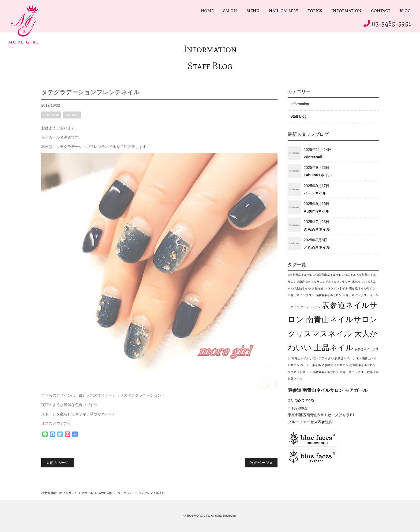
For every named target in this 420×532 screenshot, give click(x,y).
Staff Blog (210, 66)
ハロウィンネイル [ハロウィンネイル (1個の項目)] (336, 288)
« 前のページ (58, 463)
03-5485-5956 (392, 24)
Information (210, 49)
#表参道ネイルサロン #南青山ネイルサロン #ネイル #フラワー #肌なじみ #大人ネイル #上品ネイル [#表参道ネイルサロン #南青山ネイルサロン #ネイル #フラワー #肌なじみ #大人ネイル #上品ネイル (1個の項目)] (332, 281)
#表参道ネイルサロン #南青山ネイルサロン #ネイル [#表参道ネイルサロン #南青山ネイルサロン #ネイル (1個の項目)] (322, 275)
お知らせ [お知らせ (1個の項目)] (318, 288)
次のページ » (261, 463)
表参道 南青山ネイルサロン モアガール (67, 493)
